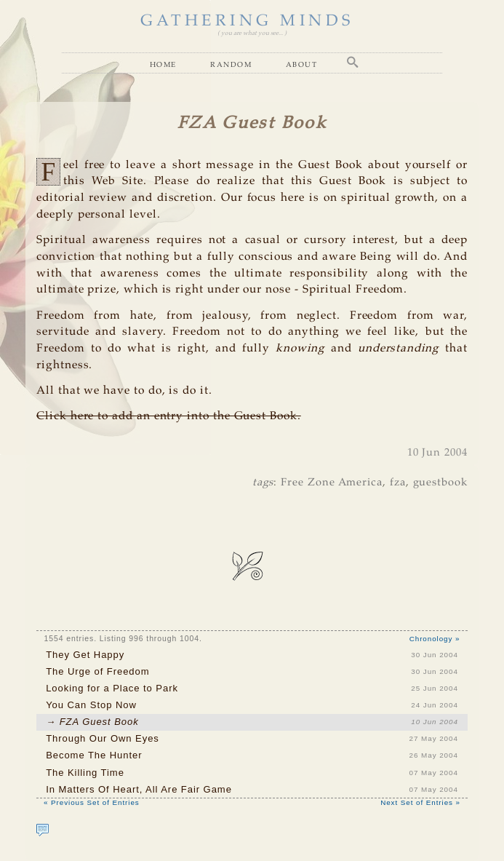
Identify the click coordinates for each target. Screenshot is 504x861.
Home (163, 64)
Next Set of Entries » (420, 802)
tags (263, 483)
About (301, 64)
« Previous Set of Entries (92, 802)
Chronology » (435, 639)
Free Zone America (332, 483)
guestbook (440, 483)
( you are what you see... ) (252, 33)
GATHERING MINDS (247, 21)
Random (231, 64)
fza (398, 483)
